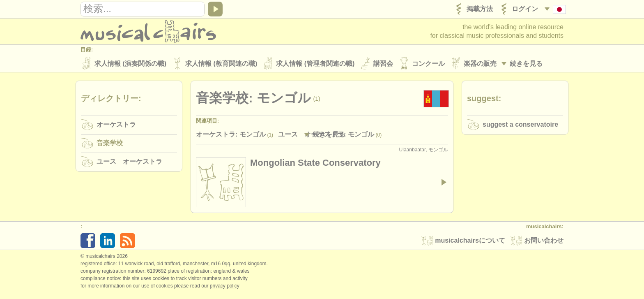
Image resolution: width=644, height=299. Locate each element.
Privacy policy (225, 286)
